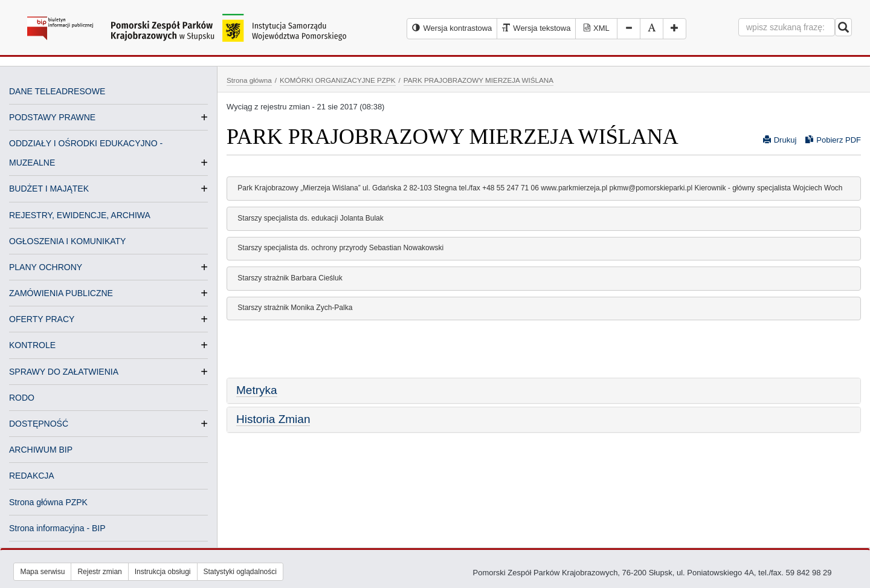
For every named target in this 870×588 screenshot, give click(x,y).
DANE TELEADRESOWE (57, 91)
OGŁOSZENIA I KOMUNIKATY (67, 241)
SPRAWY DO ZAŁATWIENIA (64, 372)
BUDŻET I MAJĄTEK (49, 189)
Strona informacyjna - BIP (57, 528)
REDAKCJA (32, 476)
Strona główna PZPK (48, 502)
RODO (22, 398)
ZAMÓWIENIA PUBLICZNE (61, 293)
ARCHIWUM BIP (41, 450)
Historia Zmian (273, 419)
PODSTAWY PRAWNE (52, 117)
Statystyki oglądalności (240, 572)
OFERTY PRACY (42, 319)
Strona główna (249, 80)
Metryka (257, 390)
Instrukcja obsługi (163, 572)
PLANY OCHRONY (46, 267)
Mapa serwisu (42, 572)
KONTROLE (32, 345)
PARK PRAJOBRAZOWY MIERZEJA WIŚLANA (478, 80)
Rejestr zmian (99, 572)
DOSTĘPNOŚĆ (39, 424)
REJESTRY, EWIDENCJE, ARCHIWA (80, 215)
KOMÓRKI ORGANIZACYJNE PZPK (338, 80)
